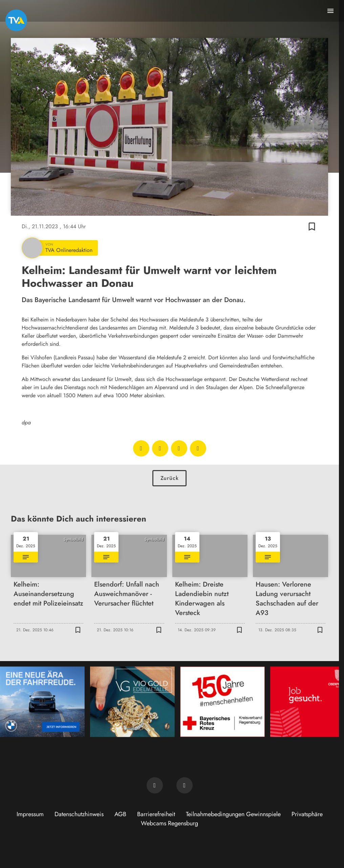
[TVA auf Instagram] (185, 785)
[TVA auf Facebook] (155, 785)
